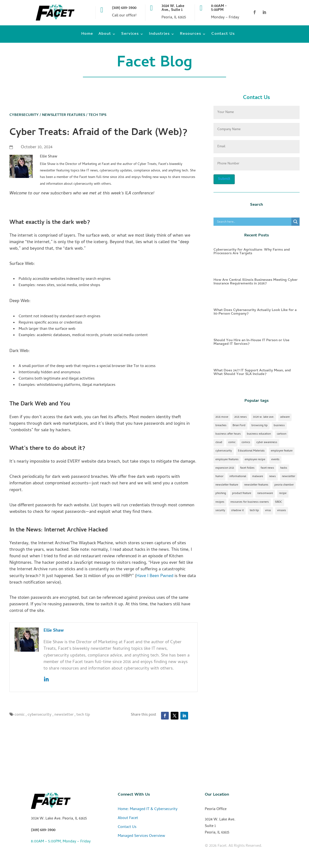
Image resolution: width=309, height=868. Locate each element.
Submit (224, 179)
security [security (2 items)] (220, 511)
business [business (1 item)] (279, 426)
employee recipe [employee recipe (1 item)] (255, 460)
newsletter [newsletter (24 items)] (289, 477)
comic (20, 715)
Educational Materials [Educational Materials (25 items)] (251, 451)
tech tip (83, 715)
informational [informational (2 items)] (238, 477)
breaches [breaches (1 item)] (221, 426)
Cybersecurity (24, 115)
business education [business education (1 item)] (259, 434)
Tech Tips (97, 115)
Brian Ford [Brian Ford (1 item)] (239, 426)
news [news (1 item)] (272, 477)
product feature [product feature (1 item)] (242, 494)
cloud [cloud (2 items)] (219, 443)
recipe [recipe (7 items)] (283, 494)
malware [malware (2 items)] (258, 477)
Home (87, 35)
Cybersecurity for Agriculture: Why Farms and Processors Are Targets (252, 252)
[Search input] (254, 222)
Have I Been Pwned (155, 576)
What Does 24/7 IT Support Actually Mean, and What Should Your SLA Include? (252, 372)
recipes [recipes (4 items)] (220, 502)
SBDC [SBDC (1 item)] (279, 502)
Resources (191, 35)
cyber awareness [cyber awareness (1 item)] (267, 443)
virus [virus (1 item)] (268, 511)
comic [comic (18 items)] (232, 443)
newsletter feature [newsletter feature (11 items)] (227, 485)
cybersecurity (40, 715)
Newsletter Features (64, 115)
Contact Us (223, 35)
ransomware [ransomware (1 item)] (265, 494)
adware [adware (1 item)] (285, 417)
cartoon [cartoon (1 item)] (282, 434)
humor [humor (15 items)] (219, 477)
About (105, 35)
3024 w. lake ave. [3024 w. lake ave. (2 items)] (264, 417)
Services (130, 35)
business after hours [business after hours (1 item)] (228, 434)
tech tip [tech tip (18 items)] (254, 511)
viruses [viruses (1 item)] (282, 511)
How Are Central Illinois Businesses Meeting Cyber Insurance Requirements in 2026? (256, 282)
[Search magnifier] (295, 222)
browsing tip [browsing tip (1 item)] (260, 426)
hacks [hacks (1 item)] (284, 468)
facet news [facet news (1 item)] (267, 468)
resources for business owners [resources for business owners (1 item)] (250, 502)
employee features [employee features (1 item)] (227, 460)
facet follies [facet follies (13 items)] (247, 468)
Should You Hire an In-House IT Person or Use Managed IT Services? (251, 342)
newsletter (64, 715)
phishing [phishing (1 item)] (221, 494)
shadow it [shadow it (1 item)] (237, 511)
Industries (159, 35)
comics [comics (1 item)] (246, 443)
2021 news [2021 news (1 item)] (241, 417)
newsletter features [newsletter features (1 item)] (256, 485)
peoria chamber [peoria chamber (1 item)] (284, 485)
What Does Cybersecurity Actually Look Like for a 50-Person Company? (255, 312)
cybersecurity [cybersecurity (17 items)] (224, 451)
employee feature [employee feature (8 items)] (282, 451)
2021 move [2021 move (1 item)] (222, 417)
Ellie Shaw (54, 631)
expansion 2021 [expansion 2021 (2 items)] (225, 468)
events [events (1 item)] (275, 460)
